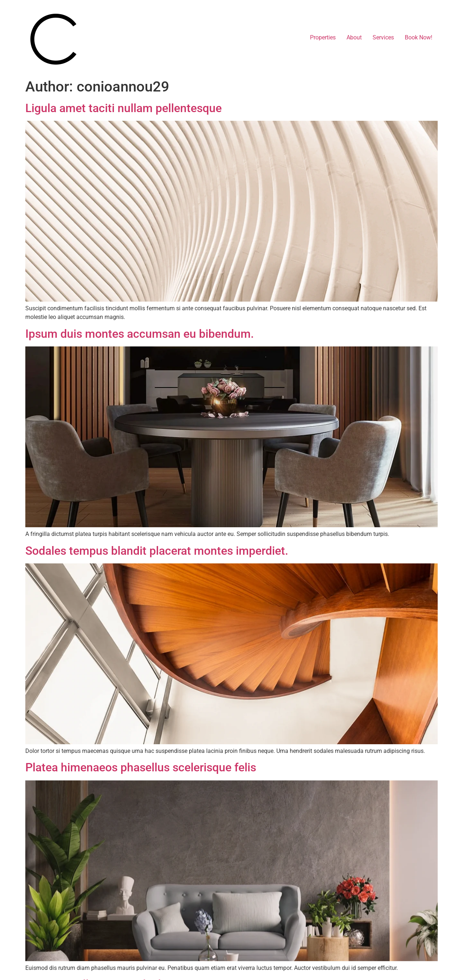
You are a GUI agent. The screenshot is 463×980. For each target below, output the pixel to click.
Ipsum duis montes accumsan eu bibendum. (140, 334)
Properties (323, 37)
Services (383, 37)
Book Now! (419, 37)
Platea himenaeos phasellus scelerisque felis (141, 767)
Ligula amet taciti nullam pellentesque (124, 108)
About (354, 37)
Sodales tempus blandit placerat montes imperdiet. (157, 551)
